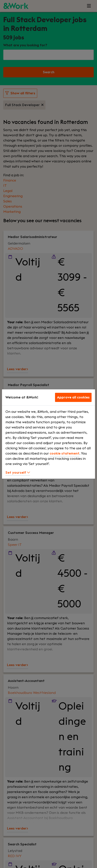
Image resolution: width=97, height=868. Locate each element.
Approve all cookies (73, 397)
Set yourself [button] (18, 473)
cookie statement (64, 453)
